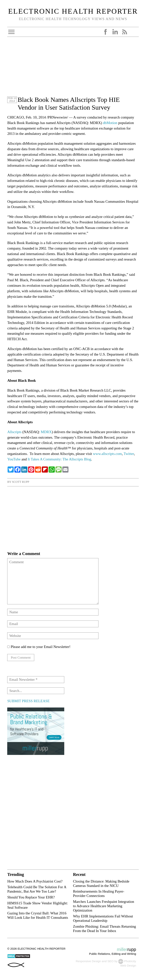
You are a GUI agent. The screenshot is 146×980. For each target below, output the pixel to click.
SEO (110, 962)
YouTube (14, 459)
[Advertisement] (73, 69)
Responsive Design (88, 962)
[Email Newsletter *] (36, 680)
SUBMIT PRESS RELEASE (28, 702)
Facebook (106, 32)
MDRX (46, 432)
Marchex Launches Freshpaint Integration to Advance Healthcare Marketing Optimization (104, 907)
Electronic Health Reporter (73, 11)
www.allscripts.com (107, 454)
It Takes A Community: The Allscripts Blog (60, 459)
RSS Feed (125, 32)
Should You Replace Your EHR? (31, 898)
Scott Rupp (21, 482)
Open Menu (11, 32)
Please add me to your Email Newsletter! (39, 647)
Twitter (129, 454)
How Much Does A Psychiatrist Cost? (35, 882)
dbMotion (110, 123)
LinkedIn (115, 32)
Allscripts (14, 432)
